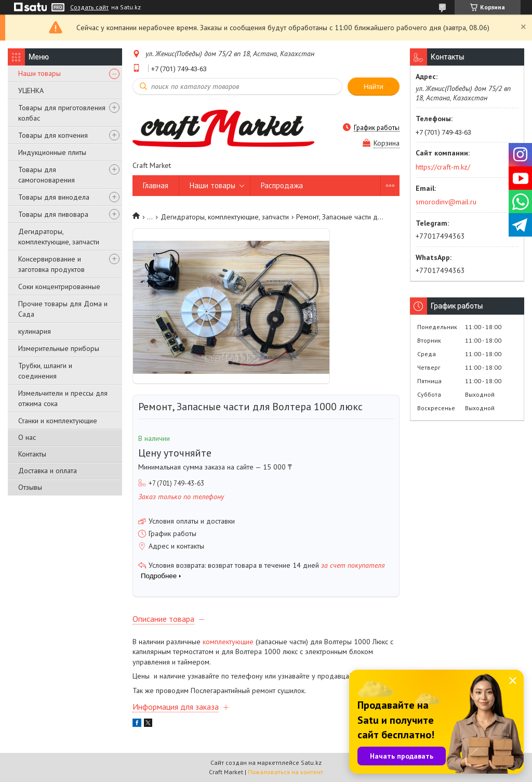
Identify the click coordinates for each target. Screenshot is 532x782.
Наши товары (39, 73)
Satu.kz (311, 763)
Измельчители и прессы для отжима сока (63, 398)
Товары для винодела (54, 197)
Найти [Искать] (374, 87)
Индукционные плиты (52, 152)
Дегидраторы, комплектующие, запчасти (59, 237)
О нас (27, 437)
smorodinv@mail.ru (446, 202)
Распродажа (282, 185)
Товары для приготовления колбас (62, 113)
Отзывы (30, 487)
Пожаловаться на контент (285, 772)
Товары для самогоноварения (46, 175)
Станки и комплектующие (58, 421)
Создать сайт (89, 7)
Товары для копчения (53, 135)
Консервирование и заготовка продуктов (51, 264)
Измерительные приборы (59, 348)
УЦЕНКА (31, 90)
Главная (156, 185)
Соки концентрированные (59, 286)
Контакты (32, 454)
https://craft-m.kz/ (443, 167)
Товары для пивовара (53, 214)
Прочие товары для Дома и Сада (63, 309)
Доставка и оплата (48, 471)
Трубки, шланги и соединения (45, 371)
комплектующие (228, 642)
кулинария (35, 331)
